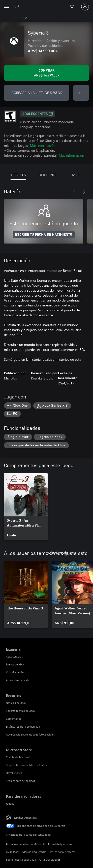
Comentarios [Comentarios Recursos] (14, 719)
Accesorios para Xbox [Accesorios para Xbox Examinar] (19, 680)
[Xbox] (13, 18)
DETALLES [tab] (18, 175)
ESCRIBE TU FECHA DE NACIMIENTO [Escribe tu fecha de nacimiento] (44, 235)
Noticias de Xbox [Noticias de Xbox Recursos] (16, 703)
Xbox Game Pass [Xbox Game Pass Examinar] (16, 672)
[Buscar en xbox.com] (17, 6)
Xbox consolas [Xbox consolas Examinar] (14, 656)
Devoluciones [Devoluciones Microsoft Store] (14, 773)
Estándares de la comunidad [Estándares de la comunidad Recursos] (23, 726)
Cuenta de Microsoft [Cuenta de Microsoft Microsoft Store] (18, 757)
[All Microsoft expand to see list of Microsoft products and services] (6, 7)
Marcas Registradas (34, 852)
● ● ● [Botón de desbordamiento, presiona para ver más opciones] (81, 93)
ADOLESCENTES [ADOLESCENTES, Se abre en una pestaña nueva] (38, 114)
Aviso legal (13, 852)
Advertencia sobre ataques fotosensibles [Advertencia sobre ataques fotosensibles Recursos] (30, 734)
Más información (43, 145)
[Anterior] (74, 192)
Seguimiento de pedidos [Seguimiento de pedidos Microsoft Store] (20, 781)
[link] (26, 507)
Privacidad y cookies (60, 844)
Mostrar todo (57, 553)
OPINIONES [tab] (47, 175)
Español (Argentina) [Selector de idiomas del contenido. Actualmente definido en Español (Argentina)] (25, 818)
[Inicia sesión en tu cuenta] (85, 7)
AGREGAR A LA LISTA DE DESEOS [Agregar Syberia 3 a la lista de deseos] (37, 93)
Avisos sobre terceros (62, 852)
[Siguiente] (84, 192)
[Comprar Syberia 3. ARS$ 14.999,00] (46, 73)
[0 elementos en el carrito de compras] (73, 7)
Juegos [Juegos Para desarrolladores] (10, 803)
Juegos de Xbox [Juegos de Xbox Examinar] (15, 664)
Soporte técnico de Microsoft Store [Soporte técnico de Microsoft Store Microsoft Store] (27, 765)
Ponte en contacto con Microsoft (25, 844)
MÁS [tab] (76, 175)
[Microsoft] (46, 4)
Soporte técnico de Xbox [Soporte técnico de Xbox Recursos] (20, 711)
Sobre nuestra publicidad (21, 859)
